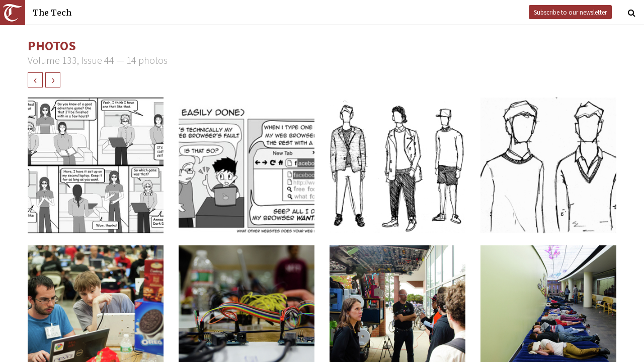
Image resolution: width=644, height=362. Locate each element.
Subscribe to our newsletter (570, 12)
